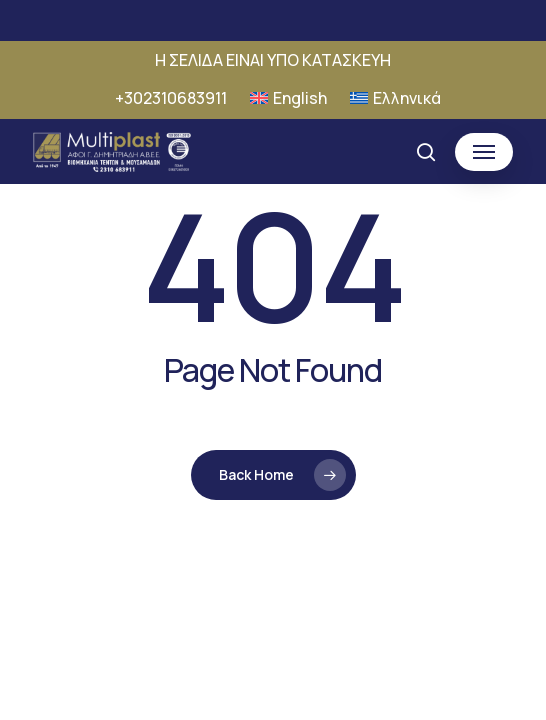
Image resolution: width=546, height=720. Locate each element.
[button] (484, 152)
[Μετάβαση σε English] (288, 98)
